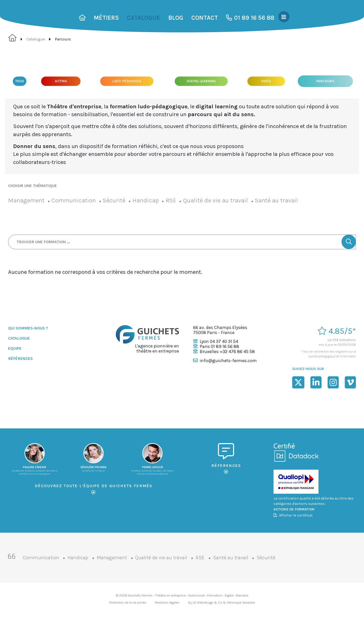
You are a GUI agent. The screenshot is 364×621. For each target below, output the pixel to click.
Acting (61, 81)
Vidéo (266, 81)
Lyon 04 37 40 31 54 (219, 341)
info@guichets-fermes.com (228, 361)
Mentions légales (167, 602)
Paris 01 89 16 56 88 (219, 346)
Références (20, 358)
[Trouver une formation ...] (182, 242)
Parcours (325, 81)
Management (26, 200)
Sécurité (114, 200)
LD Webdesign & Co (207, 602)
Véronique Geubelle (241, 602)
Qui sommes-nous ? (28, 328)
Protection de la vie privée (128, 602)
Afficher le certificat (293, 515)
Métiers (106, 18)
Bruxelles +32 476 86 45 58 (227, 351)
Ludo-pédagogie (127, 81)
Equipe (15, 348)
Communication (74, 200)
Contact (205, 18)
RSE (171, 200)
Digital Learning (201, 81)
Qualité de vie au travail (215, 200)
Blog (176, 18)
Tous (20, 81)
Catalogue (144, 18)
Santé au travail (276, 200)
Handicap (146, 200)
